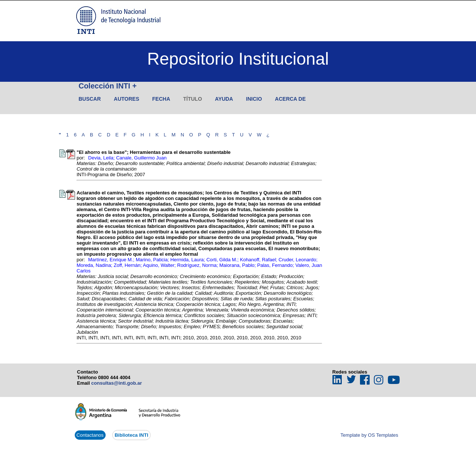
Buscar (90, 99)
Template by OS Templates (369, 435)
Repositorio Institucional (238, 59)
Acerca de (290, 99)
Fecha (161, 99)
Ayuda (224, 99)
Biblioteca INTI (131, 435)
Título (193, 99)
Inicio (254, 99)
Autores (126, 99)
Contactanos (90, 435)
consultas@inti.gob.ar (116, 383)
